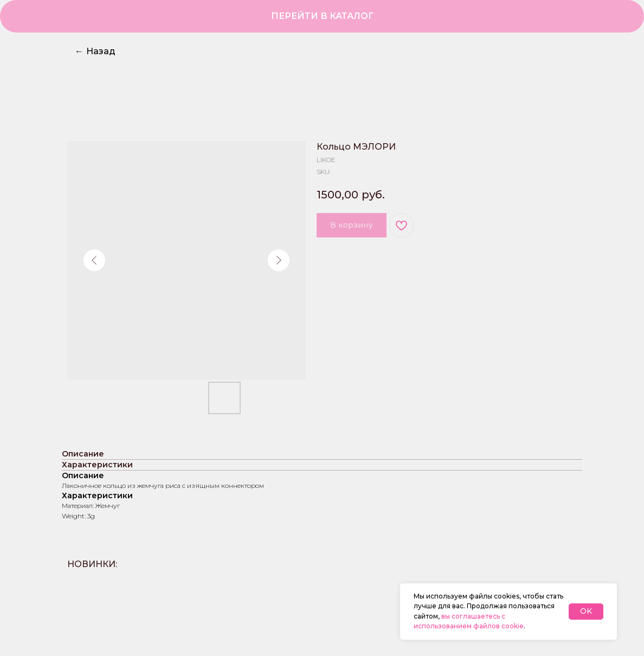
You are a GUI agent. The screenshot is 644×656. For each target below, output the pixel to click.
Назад (95, 51)
